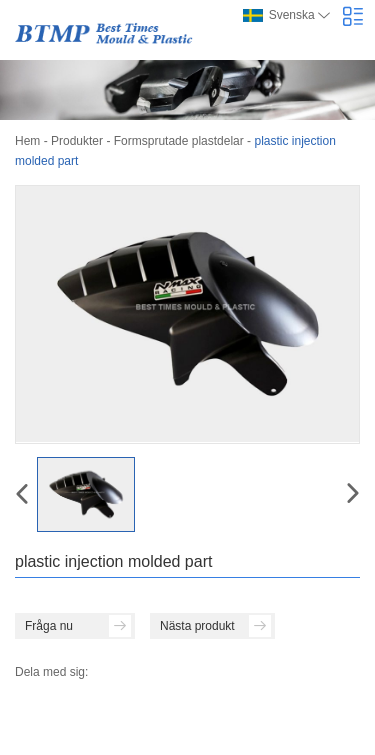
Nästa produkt (215, 626)
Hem (27, 141)
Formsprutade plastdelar (179, 141)
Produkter (77, 141)
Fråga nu (78, 626)
